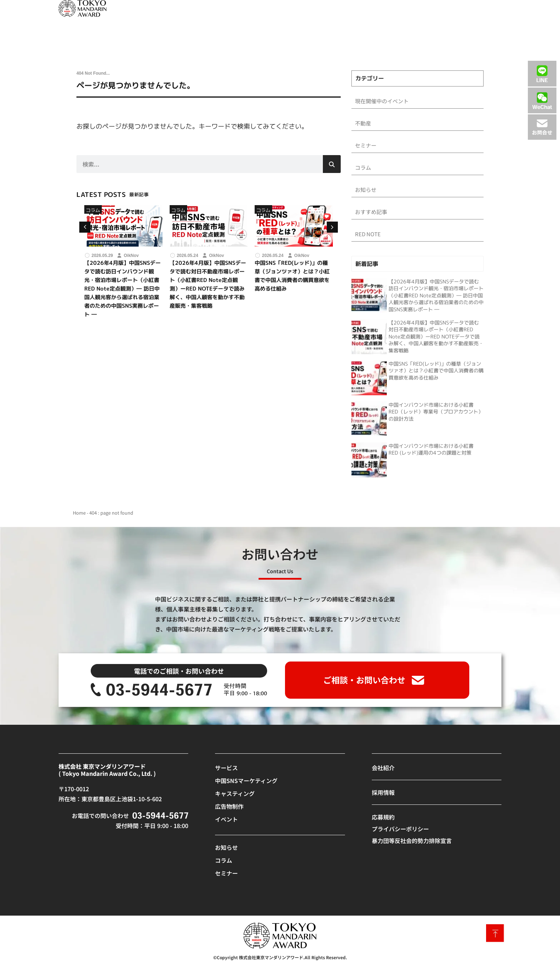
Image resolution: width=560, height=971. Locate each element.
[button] (332, 227)
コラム (93, 210)
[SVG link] (82, 8)
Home (79, 516)
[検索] (332, 164)
